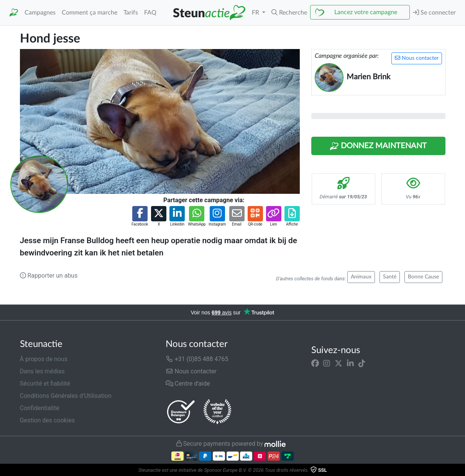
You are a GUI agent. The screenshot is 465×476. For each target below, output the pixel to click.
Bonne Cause (423, 277)
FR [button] (256, 13)
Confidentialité (40, 408)
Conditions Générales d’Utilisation (66, 396)
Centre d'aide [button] (188, 384)
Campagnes (40, 13)
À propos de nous (44, 359)
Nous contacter (417, 58)
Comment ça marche (90, 13)
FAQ (150, 13)
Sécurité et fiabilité (45, 384)
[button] (289, 13)
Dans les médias (42, 371)
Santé (390, 277)
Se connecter (434, 12)
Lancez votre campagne (366, 12)
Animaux (361, 277)
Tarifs (131, 13)
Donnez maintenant (378, 146)
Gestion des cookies (48, 420)
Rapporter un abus (49, 276)
